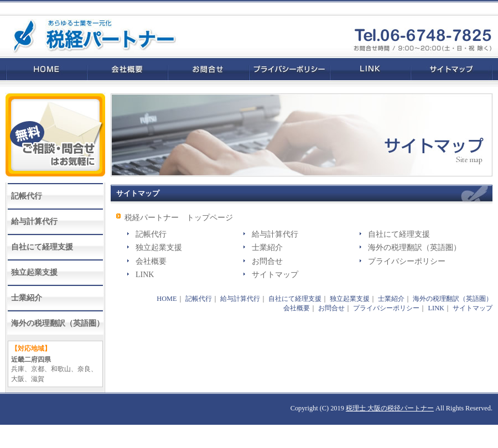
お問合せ (208, 69)
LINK (370, 69)
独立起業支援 (159, 248)
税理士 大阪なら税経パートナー (89, 35)
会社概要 (127, 69)
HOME (43, 69)
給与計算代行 (275, 234)
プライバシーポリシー (289, 69)
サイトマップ (454, 69)
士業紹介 (267, 248)
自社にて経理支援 (399, 234)
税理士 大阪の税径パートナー (390, 408)
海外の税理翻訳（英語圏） (414, 248)
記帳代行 (151, 234)
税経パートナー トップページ (179, 218)
